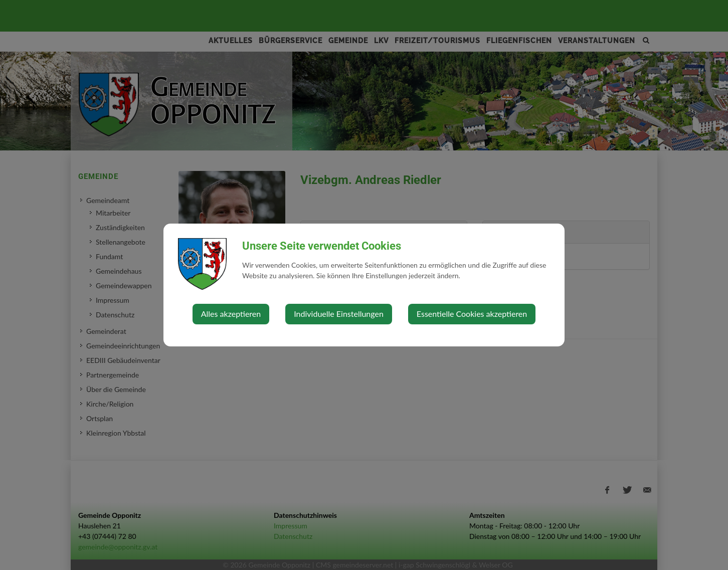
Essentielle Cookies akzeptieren (472, 314)
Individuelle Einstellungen (339, 314)
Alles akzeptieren (231, 314)
